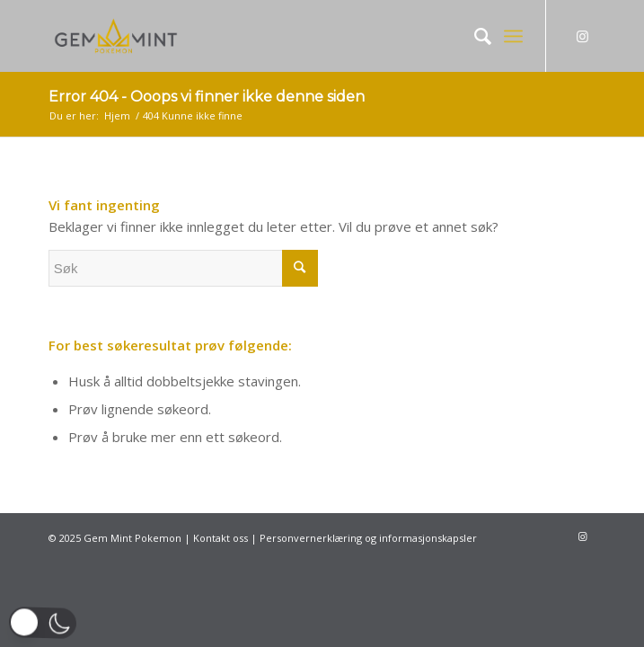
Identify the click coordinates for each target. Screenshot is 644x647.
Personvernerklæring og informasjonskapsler (368, 538)
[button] (43, 623)
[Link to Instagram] (582, 36)
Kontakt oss (221, 538)
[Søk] (474, 36)
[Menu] (513, 36)
